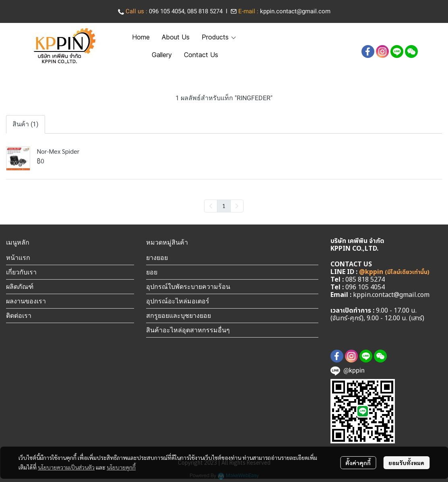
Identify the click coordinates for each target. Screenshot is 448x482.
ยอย (152, 272)
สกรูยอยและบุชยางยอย (179, 315)
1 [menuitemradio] (224, 206)
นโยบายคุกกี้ (121, 467)
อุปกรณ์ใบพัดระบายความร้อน (188, 286)
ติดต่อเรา (19, 315)
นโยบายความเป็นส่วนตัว (66, 467)
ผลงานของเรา (26, 301)
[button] (374, 37)
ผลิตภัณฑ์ (20, 286)
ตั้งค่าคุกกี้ (358, 463)
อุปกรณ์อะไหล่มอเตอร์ (178, 301)
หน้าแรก (18, 257)
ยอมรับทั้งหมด (406, 463)
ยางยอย (157, 257)
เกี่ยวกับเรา (21, 272)
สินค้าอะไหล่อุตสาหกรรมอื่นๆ (188, 330)
